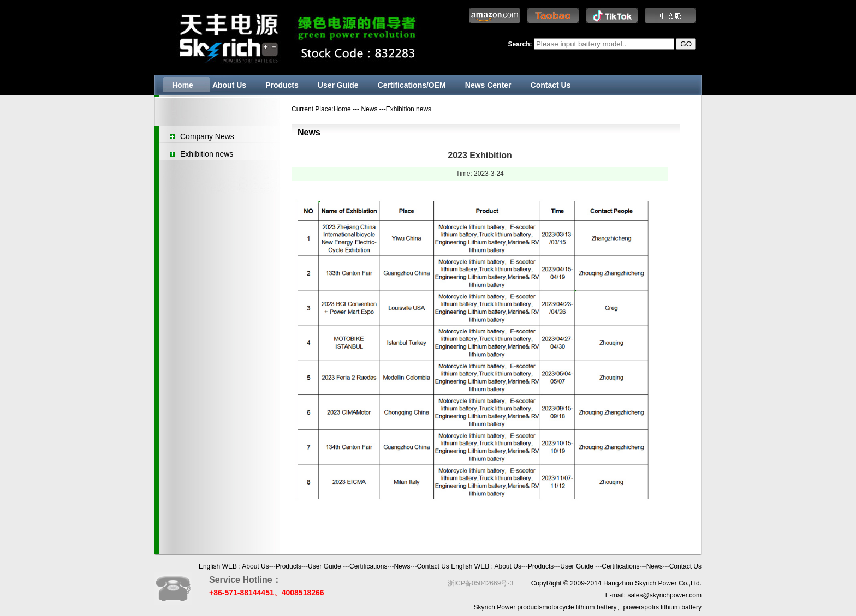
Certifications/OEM (412, 85)
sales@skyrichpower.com (664, 595)
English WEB (218, 566)
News (402, 566)
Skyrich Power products (508, 607)
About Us (229, 85)
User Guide (338, 85)
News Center (488, 85)
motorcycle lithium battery (580, 607)
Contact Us (551, 85)
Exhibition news (207, 154)
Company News (207, 136)
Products (282, 85)
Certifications (368, 566)
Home (183, 85)
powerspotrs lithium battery (662, 607)
